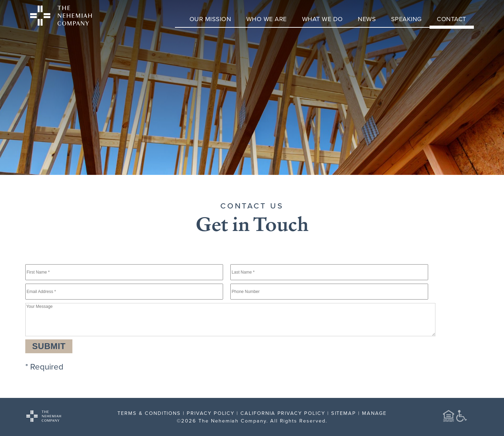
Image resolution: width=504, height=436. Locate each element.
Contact (452, 19)
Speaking (406, 19)
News (367, 19)
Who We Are (267, 19)
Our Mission (210, 19)
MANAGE (374, 413)
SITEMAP (344, 413)
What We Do (322, 19)
